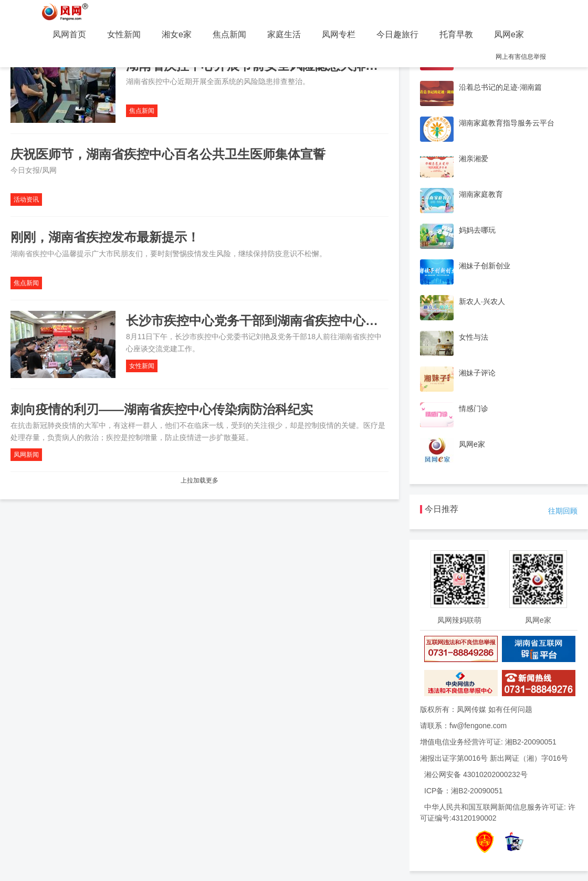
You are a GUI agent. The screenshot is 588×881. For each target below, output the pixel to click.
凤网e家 (509, 34)
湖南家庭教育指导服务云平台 (507, 123)
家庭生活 (284, 34)
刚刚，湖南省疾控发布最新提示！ (105, 237)
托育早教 (456, 34)
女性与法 (474, 337)
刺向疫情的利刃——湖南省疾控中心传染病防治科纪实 (162, 409)
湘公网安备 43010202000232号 (476, 774)
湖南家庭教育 (481, 194)
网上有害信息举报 (521, 57)
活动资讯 (26, 200)
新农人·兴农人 (482, 301)
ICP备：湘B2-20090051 (463, 791)
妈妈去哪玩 (477, 230)
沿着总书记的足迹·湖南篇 (500, 87)
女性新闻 (124, 34)
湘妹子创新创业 (485, 266)
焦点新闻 (229, 34)
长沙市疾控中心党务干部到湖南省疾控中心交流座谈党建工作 (296, 321)
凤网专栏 (339, 34)
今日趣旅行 (397, 34)
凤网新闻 (26, 455)
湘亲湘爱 (474, 159)
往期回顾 (563, 511)
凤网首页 (69, 34)
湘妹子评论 (477, 373)
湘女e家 (177, 34)
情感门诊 (474, 408)
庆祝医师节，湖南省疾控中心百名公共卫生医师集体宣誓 (168, 154)
